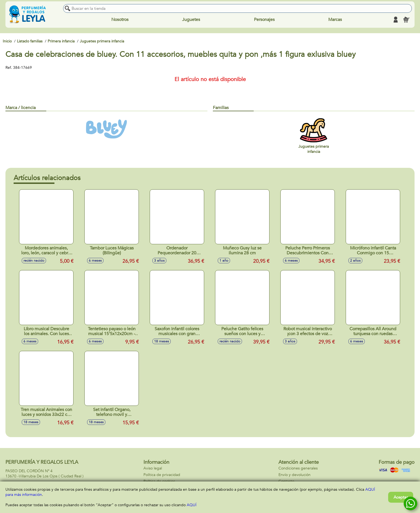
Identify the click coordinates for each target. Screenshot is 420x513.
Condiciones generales (298, 468)
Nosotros (120, 20)
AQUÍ (192, 505)
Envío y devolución (295, 475)
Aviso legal (153, 468)
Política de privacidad (162, 475)
